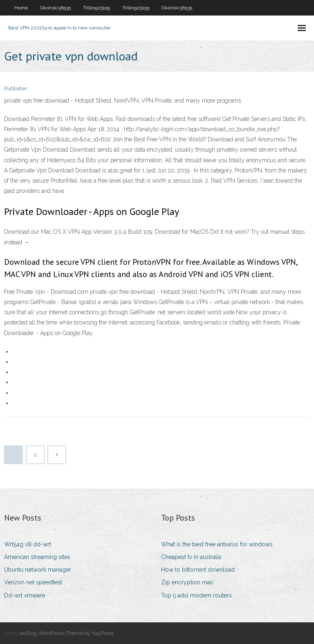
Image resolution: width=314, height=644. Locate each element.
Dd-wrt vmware (25, 595)
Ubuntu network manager (38, 570)
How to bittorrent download (198, 570)
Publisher (16, 88)
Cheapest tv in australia (191, 557)
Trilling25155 (96, 8)
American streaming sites (37, 557)
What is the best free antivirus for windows (217, 544)
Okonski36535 (55, 8)
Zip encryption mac (187, 582)
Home (21, 8)
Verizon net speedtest (33, 582)
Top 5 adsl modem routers (196, 595)
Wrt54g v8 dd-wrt (28, 544)
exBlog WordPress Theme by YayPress (67, 633)
